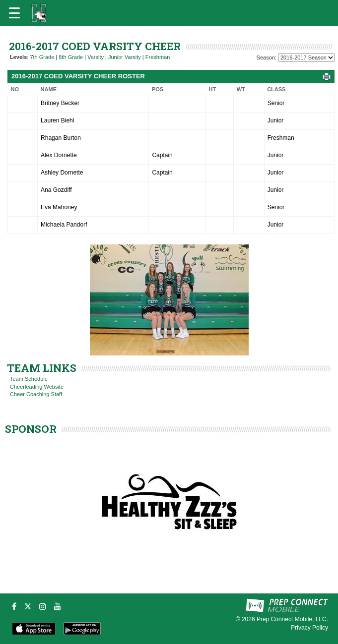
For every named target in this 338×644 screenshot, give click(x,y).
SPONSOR (31, 429)
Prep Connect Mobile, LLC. (292, 619)
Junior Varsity (125, 57)
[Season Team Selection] (306, 58)
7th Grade (42, 57)
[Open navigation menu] (14, 13)
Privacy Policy (309, 628)
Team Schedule (29, 379)
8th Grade (71, 57)
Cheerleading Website (37, 387)
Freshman (158, 57)
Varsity (96, 57)
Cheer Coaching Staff (36, 394)
